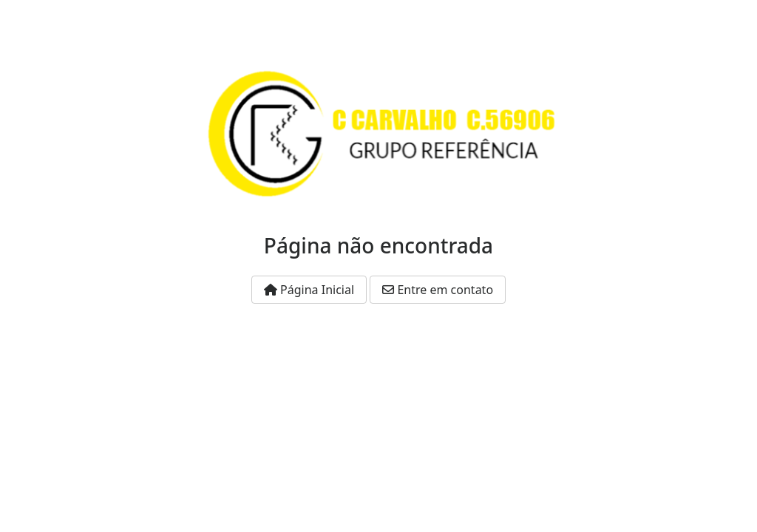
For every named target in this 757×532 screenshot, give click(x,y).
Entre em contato (438, 290)
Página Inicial (309, 290)
